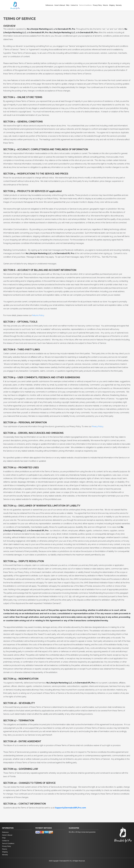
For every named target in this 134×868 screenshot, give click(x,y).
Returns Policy (38, 315)
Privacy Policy (97, 5)
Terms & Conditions (85, 5)
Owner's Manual (60, 5)
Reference (5, 832)
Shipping (112, 5)
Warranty (119, 5)
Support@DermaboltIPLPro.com (71, 808)
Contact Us (74, 5)
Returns (105, 5)
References (49, 5)
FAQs (68, 5)
